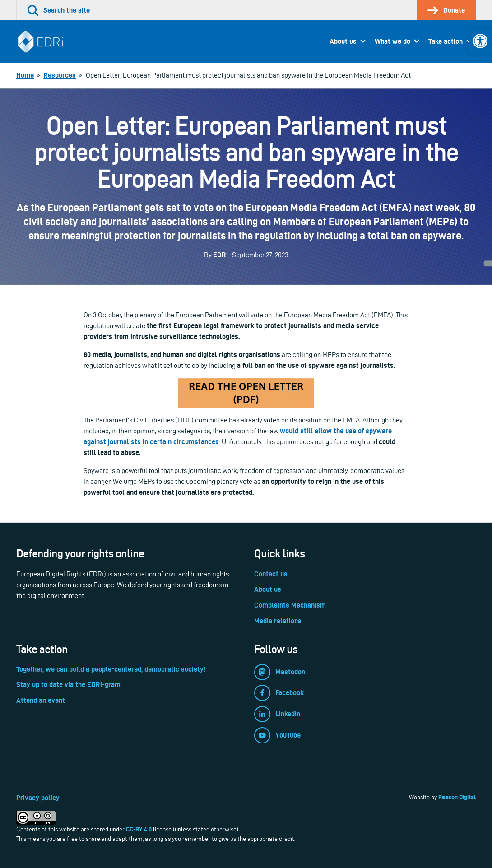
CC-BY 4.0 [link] (139, 829)
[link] (480, 41)
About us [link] (343, 41)
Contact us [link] (271, 574)
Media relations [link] (278, 621)
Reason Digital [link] (457, 797)
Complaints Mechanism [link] (290, 605)
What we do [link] (392, 41)
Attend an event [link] (41, 700)
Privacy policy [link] (38, 798)
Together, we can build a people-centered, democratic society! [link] (111, 669)
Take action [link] (446, 41)
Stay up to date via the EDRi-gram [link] (68, 685)
